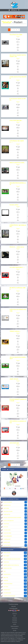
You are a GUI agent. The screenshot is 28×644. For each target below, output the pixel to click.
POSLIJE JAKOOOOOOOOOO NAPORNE (12, 518)
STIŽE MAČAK (7, 514)
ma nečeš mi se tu (7, 505)
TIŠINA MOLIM (7, 553)
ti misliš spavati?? (7, 539)
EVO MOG (6, 587)
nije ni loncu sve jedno (8, 511)
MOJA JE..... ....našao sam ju (17, 247)
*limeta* (7, 22)
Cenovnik (13, 606)
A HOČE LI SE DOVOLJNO (9, 596)
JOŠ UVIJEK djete (14, 443)
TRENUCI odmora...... (15, 331)
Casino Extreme (15, 628)
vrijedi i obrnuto (14, 379)
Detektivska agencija (15, 626)
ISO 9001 (15, 630)
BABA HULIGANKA (8, 584)
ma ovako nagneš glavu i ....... (17, 267)
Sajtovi (15, 616)
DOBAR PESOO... (7, 574)
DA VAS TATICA (7, 545)
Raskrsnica (15, 614)
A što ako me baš (7, 530)
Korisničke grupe (13, 608)
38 (10, 488)
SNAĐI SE (6, 527)
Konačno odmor (14, 205)
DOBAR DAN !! (7, 590)
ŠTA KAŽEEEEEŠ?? (8, 536)
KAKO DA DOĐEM (8, 502)
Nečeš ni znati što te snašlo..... (17, 163)
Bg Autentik (15, 622)
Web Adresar (15, 620)
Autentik (15, 624)
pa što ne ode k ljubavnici (9, 521)
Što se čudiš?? (6, 556)
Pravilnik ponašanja (13, 604)
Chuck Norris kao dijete (16, 35)
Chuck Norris (6, 524)
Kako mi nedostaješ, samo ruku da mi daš (12, 559)
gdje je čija (6, 577)
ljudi (5, 571)
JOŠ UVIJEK (6, 508)
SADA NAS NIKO (7, 533)
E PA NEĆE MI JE (7, 593)
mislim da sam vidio (8, 568)
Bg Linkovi (15, 612)
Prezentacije (15, 618)
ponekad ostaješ (7, 542)
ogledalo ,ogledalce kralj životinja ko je (11, 565)
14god (22, 489)
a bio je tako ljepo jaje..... (16, 120)
